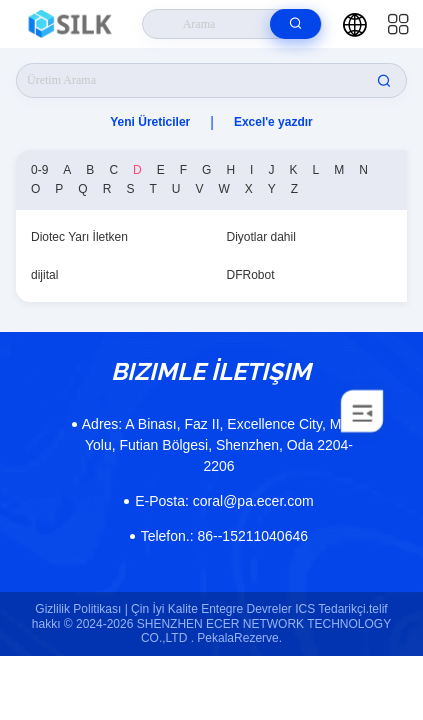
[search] (295, 24)
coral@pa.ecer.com (224, 501)
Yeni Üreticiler (150, 122)
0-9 (39, 170)
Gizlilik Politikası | (81, 609)
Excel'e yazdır (273, 122)
